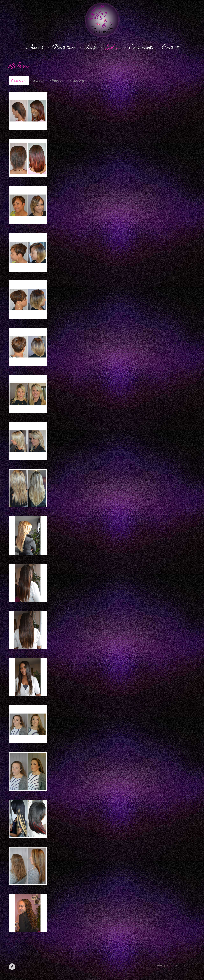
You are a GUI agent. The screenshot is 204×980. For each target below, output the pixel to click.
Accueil (35, 47)
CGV (173, 966)
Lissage (38, 81)
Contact (170, 47)
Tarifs (91, 47)
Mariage (56, 81)
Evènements (141, 47)
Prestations (64, 47)
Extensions (19, 81)
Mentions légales (162, 966)
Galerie (113, 47)
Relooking (77, 81)
